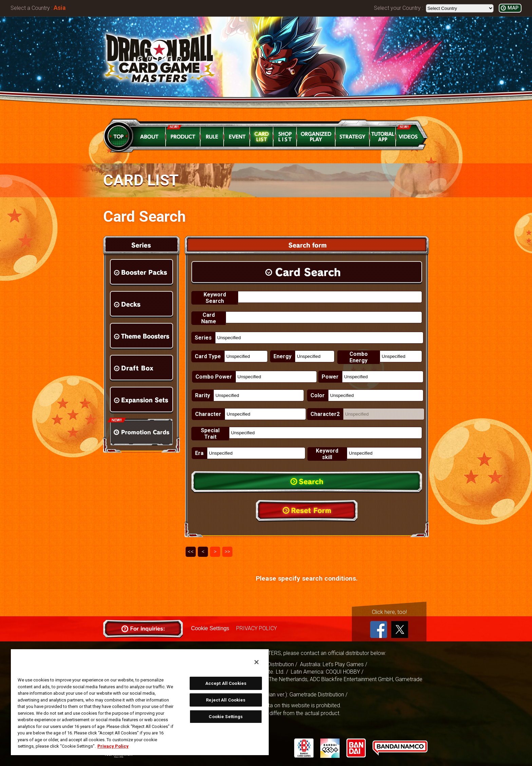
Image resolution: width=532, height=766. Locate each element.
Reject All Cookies (226, 700)
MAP (513, 8)
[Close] (256, 662)
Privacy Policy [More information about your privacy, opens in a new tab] (113, 746)
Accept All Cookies (226, 683)
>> (227, 552)
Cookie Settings (210, 628)
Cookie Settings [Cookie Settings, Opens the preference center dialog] (226, 717)
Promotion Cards (141, 432)
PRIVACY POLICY (256, 628)
